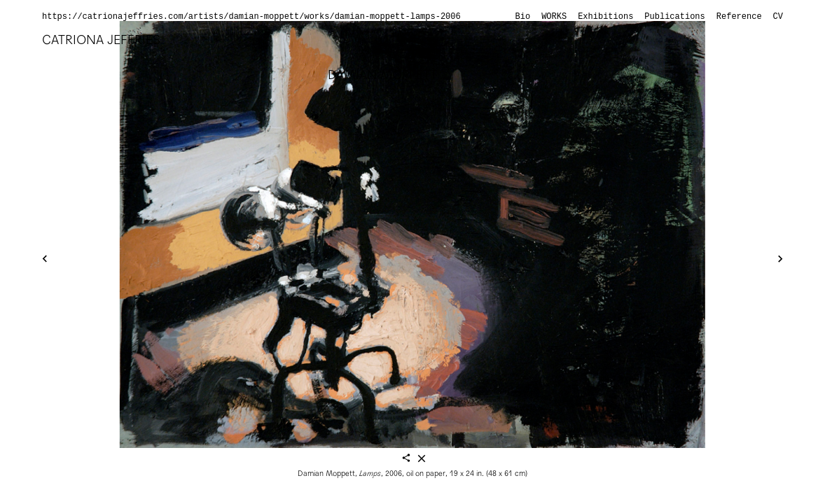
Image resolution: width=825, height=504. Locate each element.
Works (554, 17)
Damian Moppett (382, 75)
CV (778, 17)
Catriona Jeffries (101, 40)
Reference (739, 17)
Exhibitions (605, 17)
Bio (523, 17)
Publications (674, 17)
